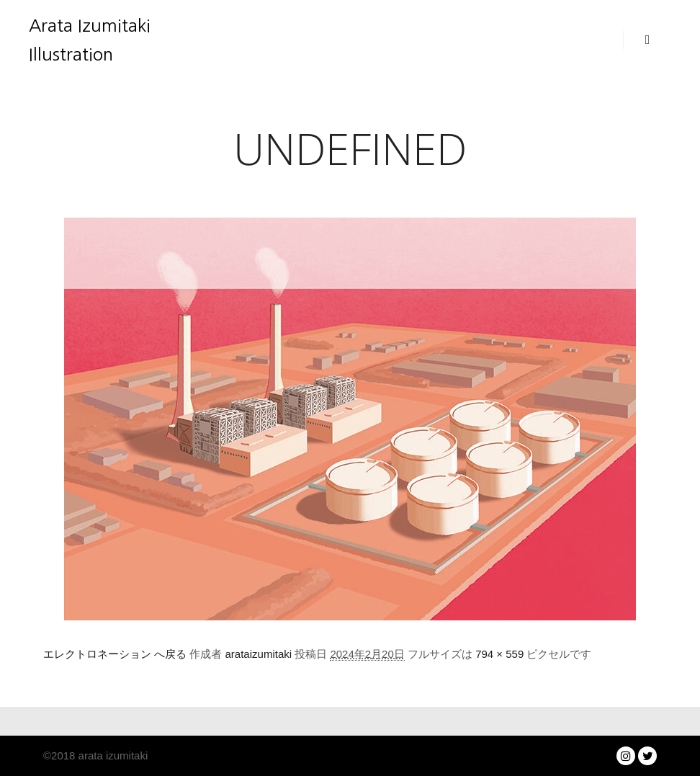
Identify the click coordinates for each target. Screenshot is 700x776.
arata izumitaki (111, 755)
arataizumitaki (259, 654)
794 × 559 (499, 654)
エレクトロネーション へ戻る (115, 654)
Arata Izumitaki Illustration (90, 40)
